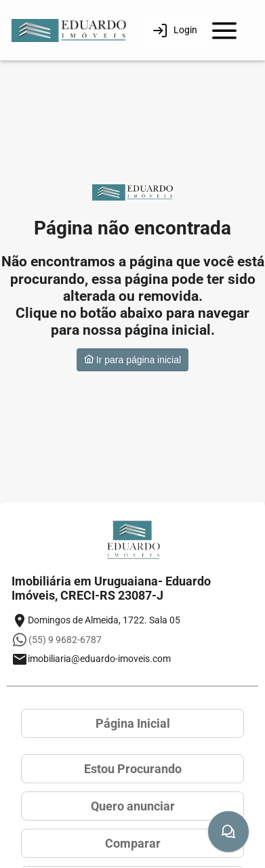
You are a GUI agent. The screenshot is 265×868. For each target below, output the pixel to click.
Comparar (133, 843)
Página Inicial (133, 723)
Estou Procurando (133, 769)
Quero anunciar (133, 806)
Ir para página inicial (132, 360)
